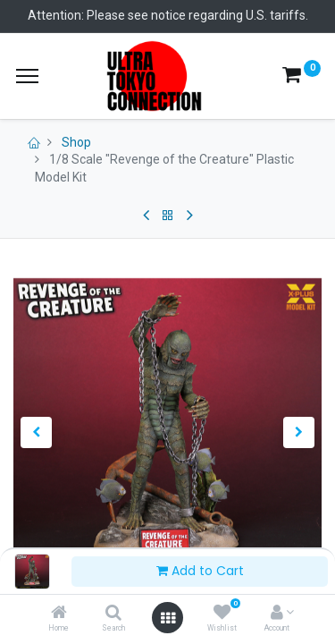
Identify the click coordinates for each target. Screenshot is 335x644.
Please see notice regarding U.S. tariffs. (197, 15)
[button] (37, 432)
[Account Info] (277, 614)
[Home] (59, 614)
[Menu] (27, 76)
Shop (76, 142)
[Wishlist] (222, 614)
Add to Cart (200, 571)
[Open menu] (168, 618)
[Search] (113, 614)
